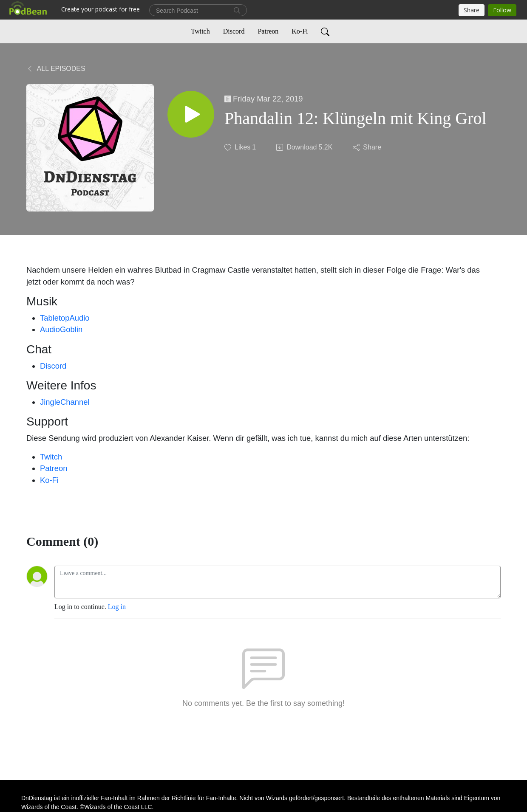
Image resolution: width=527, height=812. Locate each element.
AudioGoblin (61, 329)
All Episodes (56, 69)
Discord (234, 31)
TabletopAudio (65, 318)
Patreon (268, 31)
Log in (117, 607)
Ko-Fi (300, 31)
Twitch (201, 31)
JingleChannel (65, 402)
